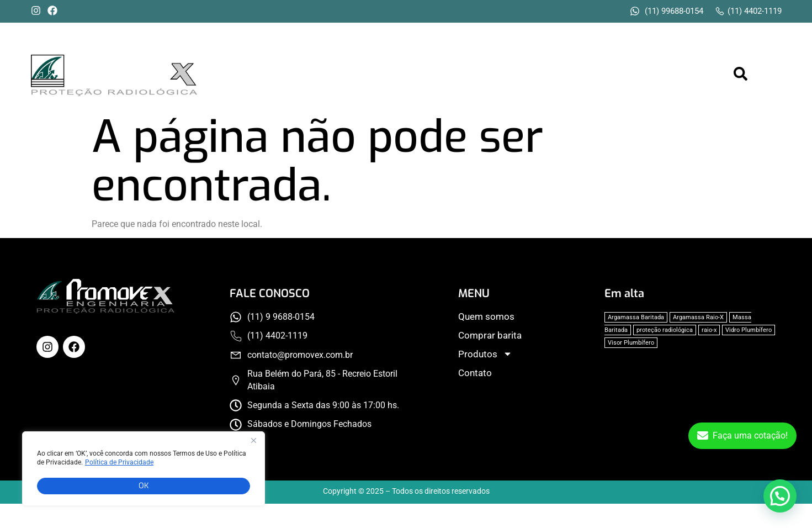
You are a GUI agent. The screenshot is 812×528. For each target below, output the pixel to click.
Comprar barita (516, 75)
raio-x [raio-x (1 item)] (709, 330)
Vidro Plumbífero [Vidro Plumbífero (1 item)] (749, 330)
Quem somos (418, 75)
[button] (610, 75)
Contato (682, 75)
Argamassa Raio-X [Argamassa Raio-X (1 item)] (698, 317)
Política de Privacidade (119, 464)
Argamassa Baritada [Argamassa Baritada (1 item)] (636, 317)
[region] (144, 470)
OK (144, 486)
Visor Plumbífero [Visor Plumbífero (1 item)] (631, 343)
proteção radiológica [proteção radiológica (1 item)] (665, 330)
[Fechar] (253, 443)
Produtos (609, 75)
